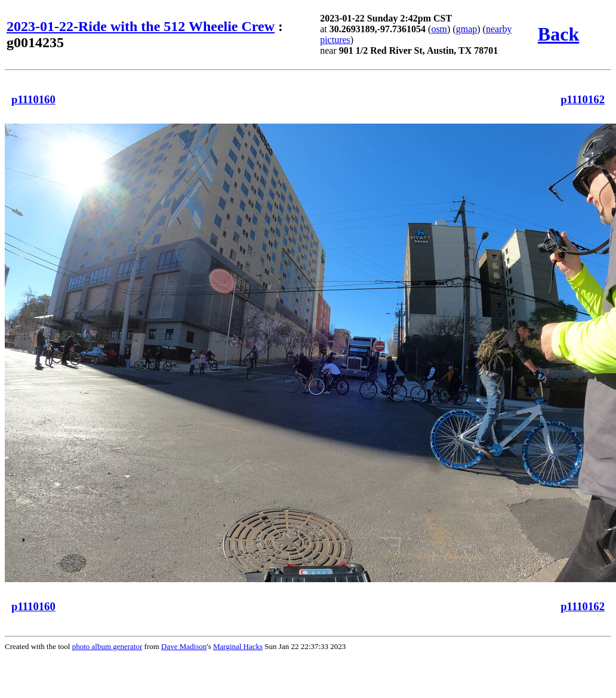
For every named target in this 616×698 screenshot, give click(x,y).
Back (558, 34)
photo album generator (107, 646)
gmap (467, 29)
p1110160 (33, 99)
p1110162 (583, 99)
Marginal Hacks (238, 646)
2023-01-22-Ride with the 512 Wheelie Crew (141, 26)
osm (439, 29)
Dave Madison (184, 646)
